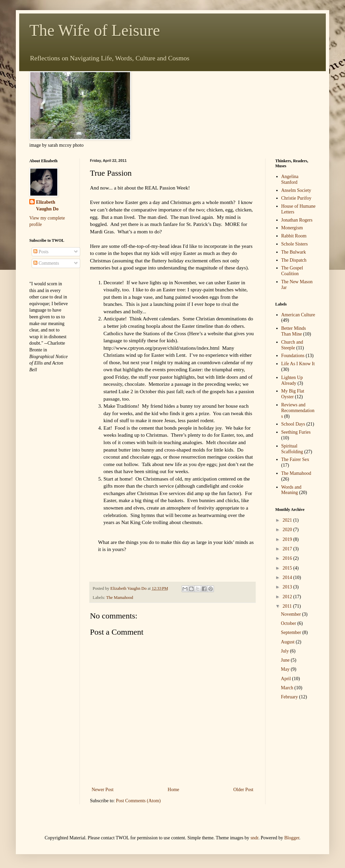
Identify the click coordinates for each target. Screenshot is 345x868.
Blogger (292, 838)
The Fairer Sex (295, 459)
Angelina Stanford (290, 179)
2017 (288, 549)
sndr (254, 838)
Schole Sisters (295, 244)
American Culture (298, 315)
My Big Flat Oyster (293, 394)
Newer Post (103, 790)
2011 (288, 606)
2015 (288, 568)
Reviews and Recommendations (298, 411)
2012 (288, 597)
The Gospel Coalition (292, 271)
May (286, 669)
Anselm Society (296, 190)
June (286, 660)
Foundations (293, 356)
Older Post (244, 790)
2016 (288, 558)
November (292, 614)
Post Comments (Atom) (138, 801)
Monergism (292, 228)
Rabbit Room (294, 236)
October (289, 623)
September (292, 632)
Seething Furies (296, 432)
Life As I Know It (298, 364)
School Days (293, 424)
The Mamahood (120, 598)
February (290, 697)
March (288, 688)
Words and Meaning (291, 490)
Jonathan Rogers (297, 220)
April (287, 679)
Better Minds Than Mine (294, 331)
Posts (41, 252)
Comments (46, 263)
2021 (288, 520)
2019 (288, 539)
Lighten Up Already (292, 380)
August (288, 642)
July (286, 651)
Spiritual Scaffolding (292, 449)
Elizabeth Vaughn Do (47, 206)
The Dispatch (294, 260)
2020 (288, 530)
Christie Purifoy (296, 198)
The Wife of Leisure (95, 30)
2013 (288, 587)
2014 (288, 577)
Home (174, 790)
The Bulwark (294, 252)
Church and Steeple (292, 345)
